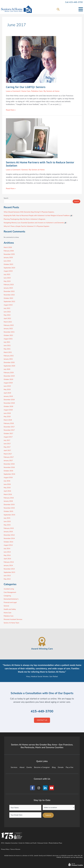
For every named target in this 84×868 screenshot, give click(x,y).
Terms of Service (15, 849)
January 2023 (8, 288)
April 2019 (7, 393)
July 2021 (7, 342)
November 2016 (9, 467)
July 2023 (7, 274)
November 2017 (9, 430)
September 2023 (9, 268)
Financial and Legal (10, 602)
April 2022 (7, 318)
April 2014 (7, 559)
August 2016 (8, 477)
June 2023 (7, 278)
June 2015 (7, 521)
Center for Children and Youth (27, 843)
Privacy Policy (5, 849)
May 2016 (7, 488)
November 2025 (9, 254)
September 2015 (9, 515)
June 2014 (7, 552)
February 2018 (9, 423)
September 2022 (9, 302)
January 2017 (8, 461)
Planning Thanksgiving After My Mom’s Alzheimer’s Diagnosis (25, 219)
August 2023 (8, 271)
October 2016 (8, 471)
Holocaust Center (42, 843)
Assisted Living (9, 589)
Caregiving (7, 596)
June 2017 (7, 444)
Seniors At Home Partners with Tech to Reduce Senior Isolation (40, 164)
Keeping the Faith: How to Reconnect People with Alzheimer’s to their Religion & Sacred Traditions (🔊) (38, 216)
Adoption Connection (11, 843)
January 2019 (8, 396)
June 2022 (7, 312)
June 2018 (7, 413)
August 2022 (8, 305)
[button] (58, 9)
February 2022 (9, 325)
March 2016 (8, 494)
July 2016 (7, 481)
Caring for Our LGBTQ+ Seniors (26, 87)
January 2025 (8, 258)
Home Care (26, 91)
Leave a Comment (13, 91)
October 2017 (8, 434)
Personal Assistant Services (13, 619)
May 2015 (7, 525)
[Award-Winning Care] (42, 642)
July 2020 (7, 369)
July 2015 (7, 518)
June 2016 (7, 484)
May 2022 (7, 315)
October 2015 (8, 511)
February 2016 (9, 498)
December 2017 (9, 427)
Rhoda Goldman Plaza (56, 843)
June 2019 (7, 386)
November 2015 (9, 508)
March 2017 (8, 454)
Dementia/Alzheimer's (11, 599)
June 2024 (7, 261)
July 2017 (7, 440)
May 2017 (7, 447)
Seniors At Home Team (11, 623)
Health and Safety (10, 609)
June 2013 (7, 576)
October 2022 (8, 298)
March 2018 (8, 420)
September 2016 (9, 474)
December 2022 (9, 291)
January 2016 (8, 501)
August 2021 (8, 339)
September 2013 (9, 572)
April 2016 (7, 491)
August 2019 (8, 383)
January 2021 (8, 359)
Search (6, 198)
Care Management (10, 592)
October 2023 (8, 264)
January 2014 (8, 565)
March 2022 (8, 322)
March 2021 (8, 352)
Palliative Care (37, 91)
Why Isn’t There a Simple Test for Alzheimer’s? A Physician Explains (27, 226)
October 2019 (8, 379)
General (25, 170)
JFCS (3, 843)
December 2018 (9, 400)
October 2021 (8, 335)
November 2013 (9, 569)
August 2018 (8, 410)
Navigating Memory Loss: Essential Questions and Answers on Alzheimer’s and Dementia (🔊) (35, 223)
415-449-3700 (42, 711)
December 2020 (9, 362)
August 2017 (8, 437)
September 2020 (9, 366)
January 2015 (8, 532)
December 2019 (9, 376)
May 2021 (7, 349)
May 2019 (7, 390)
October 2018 (8, 406)
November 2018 (9, 403)
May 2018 (7, 417)
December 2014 (9, 535)
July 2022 (7, 308)
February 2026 (9, 251)
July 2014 (7, 549)
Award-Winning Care (42, 649)
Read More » (11, 110)
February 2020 (9, 373)
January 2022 (8, 329)
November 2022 (9, 295)
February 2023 (9, 285)
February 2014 (9, 562)
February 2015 (9, 528)
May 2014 (7, 555)
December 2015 (9, 505)
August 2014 (8, 545)
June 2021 (7, 346)
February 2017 (9, 457)
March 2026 (8, 247)
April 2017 (7, 450)
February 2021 (9, 356)
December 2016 (9, 464)
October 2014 (8, 542)
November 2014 (9, 538)
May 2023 (7, 281)
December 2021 (9, 332)
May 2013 (7, 579)
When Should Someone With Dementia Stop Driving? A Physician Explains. (29, 212)
